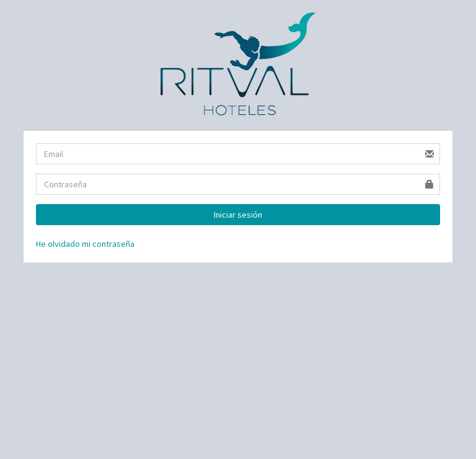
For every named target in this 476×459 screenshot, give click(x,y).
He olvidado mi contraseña (85, 244)
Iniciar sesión (238, 215)
